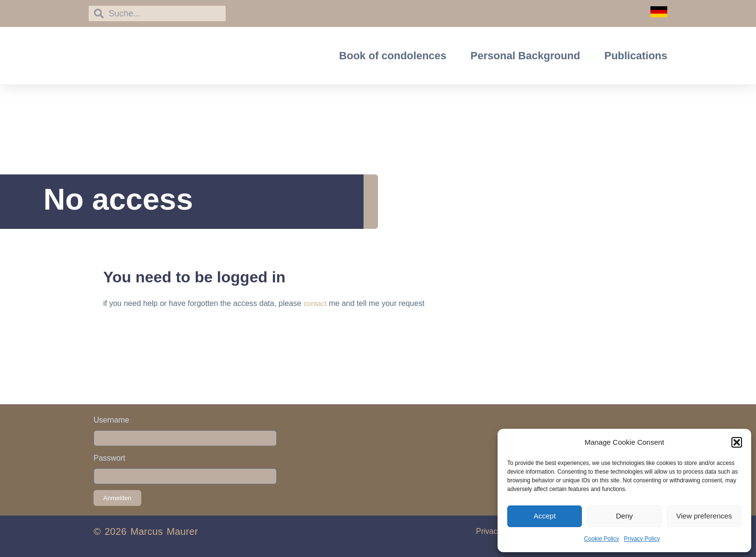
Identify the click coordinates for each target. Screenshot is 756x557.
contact (316, 303)
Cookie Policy (601, 539)
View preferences (704, 516)
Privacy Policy (642, 539)
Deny (624, 516)
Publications (636, 56)
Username (111, 420)
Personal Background (525, 56)
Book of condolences (392, 56)
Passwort (109, 458)
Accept (545, 516)
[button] (737, 442)
